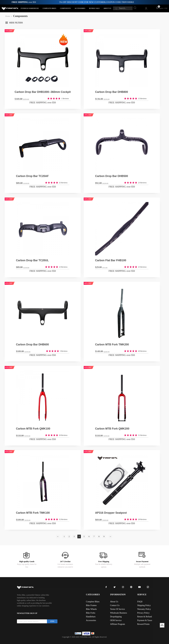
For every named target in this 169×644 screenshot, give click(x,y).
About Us (114, 602)
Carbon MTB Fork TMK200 (112, 344)
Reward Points (143, 624)
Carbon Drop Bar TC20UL (32, 260)
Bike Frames (91, 605)
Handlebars (91, 617)
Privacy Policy (143, 613)
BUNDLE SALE (94, 8)
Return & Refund (144, 617)
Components (20, 16)
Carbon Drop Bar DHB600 (32, 344)
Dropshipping (116, 617)
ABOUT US (107, 8)
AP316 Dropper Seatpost (111, 513)
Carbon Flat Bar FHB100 (111, 260)
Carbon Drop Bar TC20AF (32, 176)
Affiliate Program (117, 624)
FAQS (140, 602)
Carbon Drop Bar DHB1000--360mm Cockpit (43, 92)
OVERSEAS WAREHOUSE (30, 8)
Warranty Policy (144, 609)
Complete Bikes (93, 602)
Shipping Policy (144, 605)
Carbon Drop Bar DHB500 (111, 176)
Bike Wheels (91, 609)
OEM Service (116, 620)
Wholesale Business (118, 613)
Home (8, 16)
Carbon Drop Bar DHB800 (111, 92)
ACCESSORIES (80, 8)
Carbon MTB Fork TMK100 (33, 513)
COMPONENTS (65, 8)
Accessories (91, 620)
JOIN (52, 621)
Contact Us (115, 605)
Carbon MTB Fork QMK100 (33, 429)
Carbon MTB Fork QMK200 (112, 429)
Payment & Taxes (145, 620)
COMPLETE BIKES (49, 8)
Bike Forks (91, 613)
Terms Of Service (117, 609)
